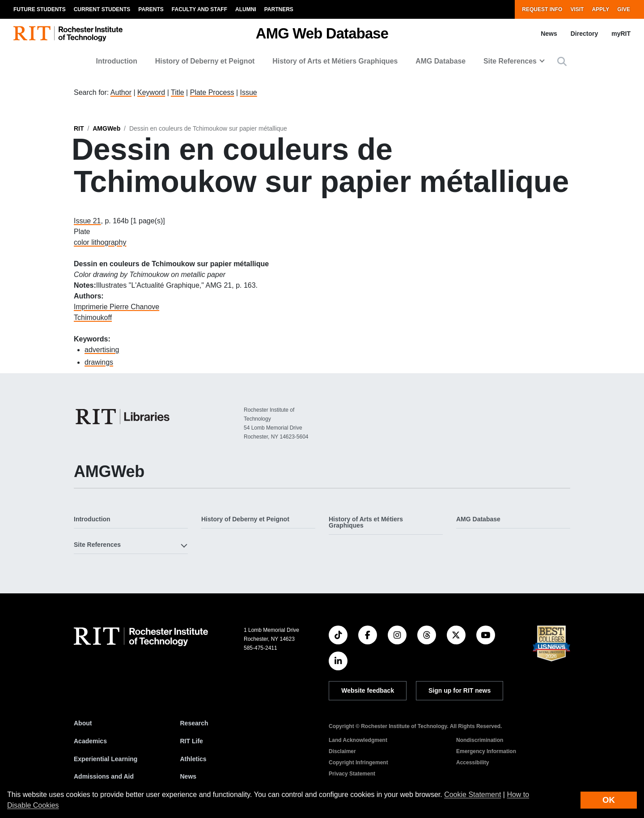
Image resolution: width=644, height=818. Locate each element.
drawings (99, 362)
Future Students (40, 9)
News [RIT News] (189, 776)
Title (178, 92)
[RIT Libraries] (123, 417)
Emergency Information (486, 751)
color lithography (100, 242)
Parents (151, 9)
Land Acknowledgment (358, 740)
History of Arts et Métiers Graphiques (335, 61)
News (549, 34)
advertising (102, 350)
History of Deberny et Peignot (205, 61)
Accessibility (472, 763)
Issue (248, 92)
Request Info (542, 9)
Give (624, 9)
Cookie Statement (472, 795)
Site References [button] (510, 61)
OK (609, 800)
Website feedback (368, 690)
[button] (562, 62)
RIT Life (192, 741)
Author (121, 92)
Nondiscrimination (480, 740)
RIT (79, 128)
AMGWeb (106, 128)
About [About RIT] (83, 723)
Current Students (102, 9)
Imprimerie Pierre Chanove (117, 307)
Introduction (117, 61)
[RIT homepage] (68, 34)
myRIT (621, 34)
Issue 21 (87, 221)
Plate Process (212, 92)
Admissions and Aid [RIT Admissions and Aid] (104, 776)
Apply (600, 9)
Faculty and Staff (199, 9)
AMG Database (441, 61)
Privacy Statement (352, 774)
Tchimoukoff (93, 317)
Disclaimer (342, 751)
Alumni (246, 9)
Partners (279, 9)
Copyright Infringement (358, 763)
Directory (584, 34)
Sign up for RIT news (460, 690)
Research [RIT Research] (194, 723)
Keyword (151, 92)
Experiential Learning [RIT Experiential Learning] (106, 759)
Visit (577, 9)
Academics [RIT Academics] (90, 741)
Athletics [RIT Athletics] (193, 759)
